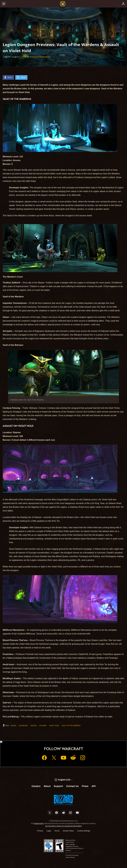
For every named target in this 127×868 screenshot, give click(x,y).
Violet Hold (54, 725)
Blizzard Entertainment (40, 57)
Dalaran (43, 725)
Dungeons (23, 725)
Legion (13, 725)
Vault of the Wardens (71, 725)
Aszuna (34, 725)
